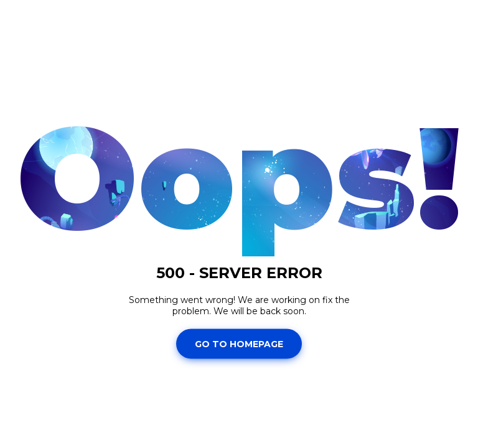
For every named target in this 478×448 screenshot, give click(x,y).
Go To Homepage (239, 343)
